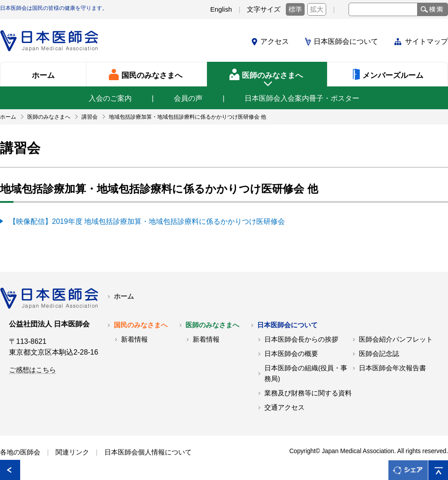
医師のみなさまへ (212, 325)
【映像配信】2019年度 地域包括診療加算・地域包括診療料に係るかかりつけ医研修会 (147, 221)
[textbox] (383, 9)
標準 (295, 9)
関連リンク (72, 452)
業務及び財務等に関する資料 (308, 393)
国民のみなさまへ (141, 325)
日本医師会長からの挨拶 (301, 339)
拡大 (317, 9)
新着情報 (134, 339)
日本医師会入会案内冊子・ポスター (302, 98)
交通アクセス (284, 407)
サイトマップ (426, 41)
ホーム (124, 296)
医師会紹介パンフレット (396, 339)
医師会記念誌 (379, 354)
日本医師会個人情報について (148, 452)
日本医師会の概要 (291, 354)
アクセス (275, 41)
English (221, 9)
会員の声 (188, 98)
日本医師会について (346, 41)
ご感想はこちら (32, 370)
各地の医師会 (20, 452)
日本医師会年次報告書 (392, 368)
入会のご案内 (110, 98)
